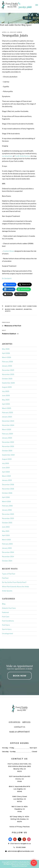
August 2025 (7, 387)
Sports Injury (7, 629)
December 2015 (8, 514)
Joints (8, 311)
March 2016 (6, 502)
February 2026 (7, 362)
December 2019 (8, 442)
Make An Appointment (19, 732)
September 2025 (8, 383)
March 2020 (7, 430)
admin (19, 32)
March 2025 (7, 408)
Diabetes (28, 309)
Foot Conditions (30, 306)
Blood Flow (10, 309)
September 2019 (8, 455)
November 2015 (8, 518)
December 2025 (8, 370)
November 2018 (8, 489)
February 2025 (7, 413)
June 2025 (6, 396)
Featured (5, 612)
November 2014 (8, 557)
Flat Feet (5, 578)
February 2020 (7, 434)
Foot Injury (6, 625)
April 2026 (6, 353)
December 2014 (8, 552)
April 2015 (6, 535)
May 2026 (6, 349)
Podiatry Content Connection (24, 865)
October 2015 (7, 523)
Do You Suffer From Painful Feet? (14, 582)
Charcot (19, 309)
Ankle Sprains (7, 591)
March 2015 (6, 540)
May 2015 (6, 531)
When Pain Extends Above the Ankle (15, 587)
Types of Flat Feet (9, 574)
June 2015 (6, 527)
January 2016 (7, 510)
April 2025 (6, 404)
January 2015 (7, 548)
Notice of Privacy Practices (20, 827)
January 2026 (7, 366)
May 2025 (6, 400)
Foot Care (6, 617)
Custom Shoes (9, 251)
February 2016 (7, 506)
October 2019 (7, 451)
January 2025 (7, 417)
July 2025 (6, 391)
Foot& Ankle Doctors (22, 156)
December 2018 (8, 485)
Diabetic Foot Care (13, 306)
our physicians (7, 156)
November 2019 (8, 446)
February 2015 (7, 544)
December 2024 (8, 421)
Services (26, 722)
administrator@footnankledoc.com (21, 851)
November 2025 (8, 374)
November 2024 (8, 425)
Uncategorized (7, 634)
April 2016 (6, 497)
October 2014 (7, 561)
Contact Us (20, 727)
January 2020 (7, 438)
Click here (14, 844)
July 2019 (6, 463)
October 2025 (7, 379)
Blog (4, 604)
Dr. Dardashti (7, 278)
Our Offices (14, 722)
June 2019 (6, 468)
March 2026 (7, 357)
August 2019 (7, 459)
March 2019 (6, 476)
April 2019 (6, 472)
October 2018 (7, 493)
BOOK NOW (20, 676)
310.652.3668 (21, 847)
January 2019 (7, 480)
